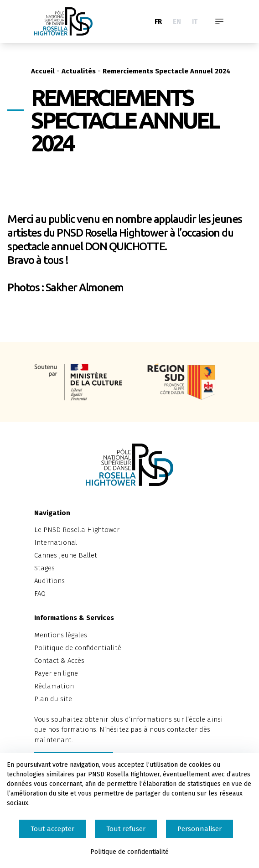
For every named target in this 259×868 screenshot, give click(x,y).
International (56, 542)
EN (177, 21)
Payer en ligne (56, 673)
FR (158, 21)
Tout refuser (126, 829)
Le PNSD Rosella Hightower (77, 530)
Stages (44, 568)
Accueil (43, 71)
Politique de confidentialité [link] (129, 852)
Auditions (49, 581)
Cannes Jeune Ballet (66, 555)
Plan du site (53, 699)
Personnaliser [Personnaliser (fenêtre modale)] (199, 829)
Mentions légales (61, 635)
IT (195, 21)
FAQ (40, 594)
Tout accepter (52, 829)
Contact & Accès (59, 661)
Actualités (79, 71)
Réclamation (54, 686)
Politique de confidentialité (78, 648)
